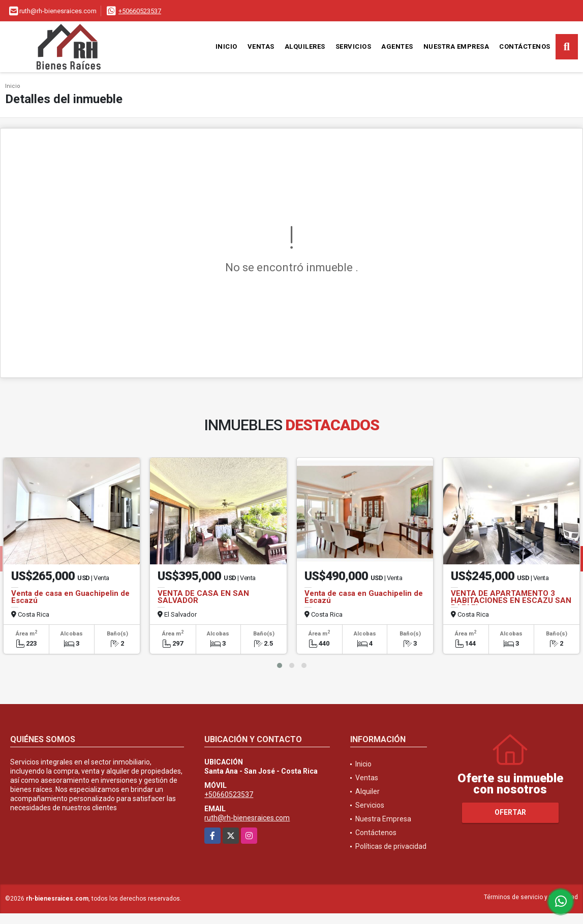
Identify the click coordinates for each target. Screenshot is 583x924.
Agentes (397, 46)
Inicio (226, 46)
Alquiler (367, 791)
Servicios (354, 46)
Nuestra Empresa (456, 46)
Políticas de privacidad (391, 846)
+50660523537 (140, 11)
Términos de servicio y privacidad (531, 897)
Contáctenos (525, 46)
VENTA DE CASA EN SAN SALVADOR (203, 597)
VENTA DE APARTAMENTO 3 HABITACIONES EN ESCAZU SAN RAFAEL (511, 600)
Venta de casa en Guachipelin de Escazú (70, 597)
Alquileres (305, 46)
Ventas (261, 46)
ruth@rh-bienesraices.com (247, 818)
